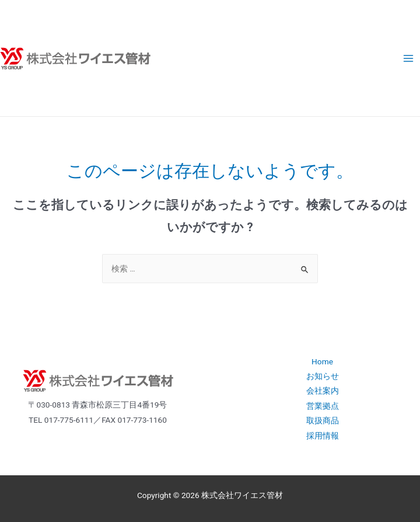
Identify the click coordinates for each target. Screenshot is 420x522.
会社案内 (323, 391)
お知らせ (323, 376)
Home (322, 361)
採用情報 (323, 436)
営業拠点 (323, 406)
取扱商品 (323, 420)
